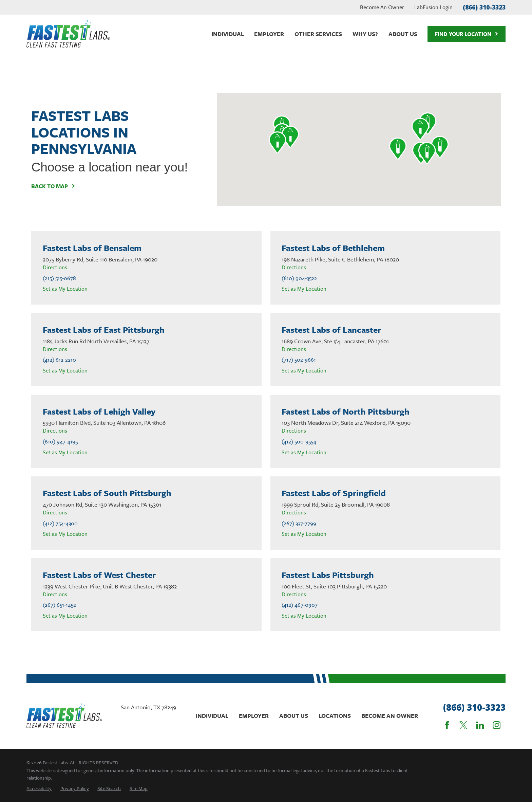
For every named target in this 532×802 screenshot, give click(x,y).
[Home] (68, 34)
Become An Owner (382, 7)
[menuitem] (39, 788)
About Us (294, 716)
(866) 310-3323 (484, 7)
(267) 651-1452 (59, 605)
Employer (254, 716)
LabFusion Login (433, 7)
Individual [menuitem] (228, 34)
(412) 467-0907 (300, 605)
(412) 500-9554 (299, 442)
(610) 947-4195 (60, 442)
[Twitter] (463, 725)
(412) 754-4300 (60, 523)
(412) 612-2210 (59, 360)
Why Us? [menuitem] (365, 34)
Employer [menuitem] (269, 34)
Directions (55, 267)
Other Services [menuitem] (318, 34)
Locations (335, 716)
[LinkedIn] (480, 725)
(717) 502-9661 (299, 360)
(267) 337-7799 (299, 523)
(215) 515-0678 (59, 278)
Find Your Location (467, 34)
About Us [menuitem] (403, 34)
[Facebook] (447, 725)
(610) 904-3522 (299, 278)
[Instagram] (497, 725)
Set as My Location (65, 289)
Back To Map (53, 186)
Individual (212, 716)
